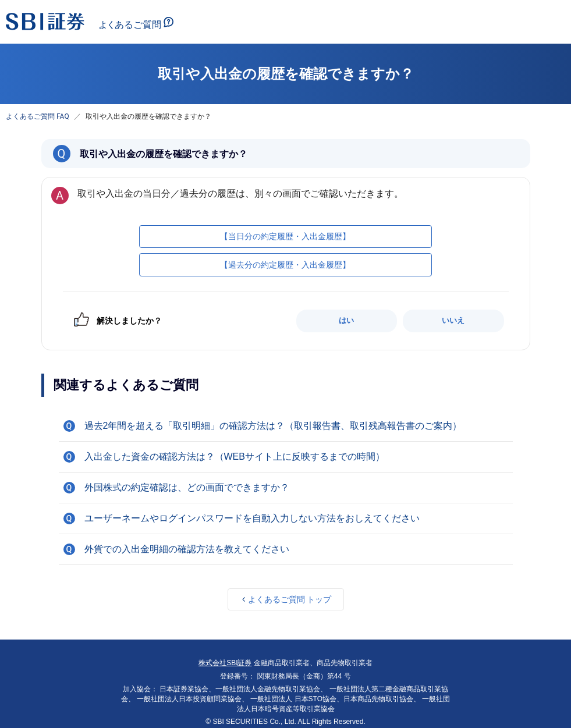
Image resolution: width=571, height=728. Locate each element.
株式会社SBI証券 (225, 663)
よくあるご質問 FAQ (38, 116)
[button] (286, 426)
